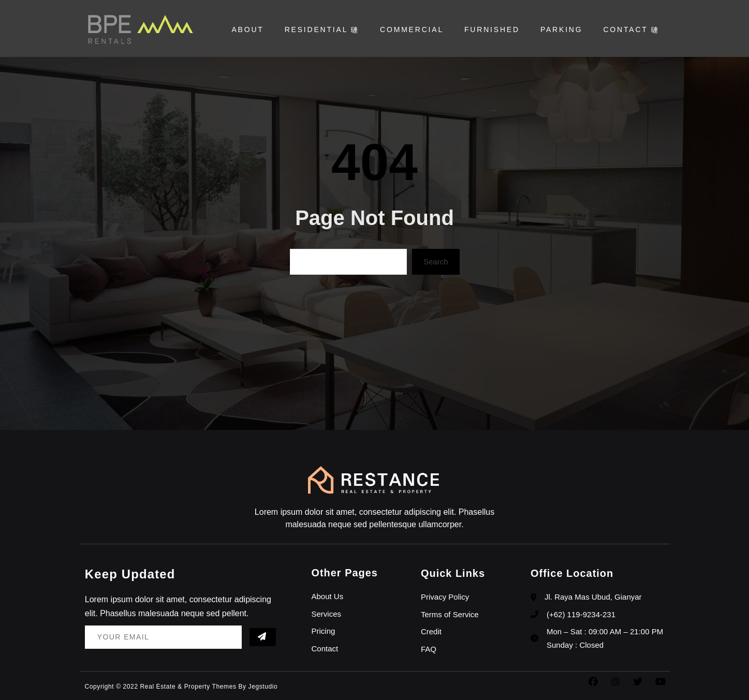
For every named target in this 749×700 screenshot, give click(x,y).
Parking (562, 29)
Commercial (412, 29)
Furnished (492, 29)
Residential (322, 29)
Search (436, 262)
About (247, 29)
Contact (631, 29)
